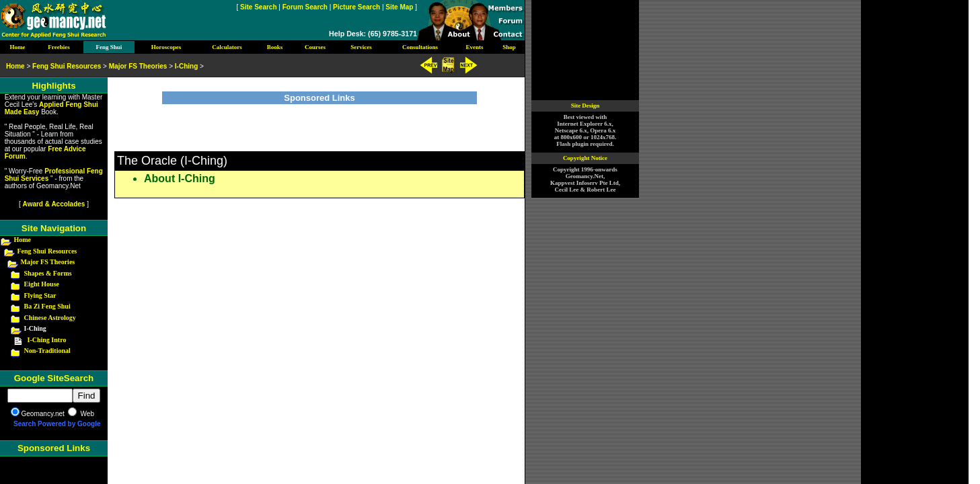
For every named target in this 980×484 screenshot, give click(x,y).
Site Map (399, 7)
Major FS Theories (48, 262)
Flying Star (40, 295)
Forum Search (305, 7)
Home (23, 240)
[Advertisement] (319, 124)
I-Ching (186, 66)
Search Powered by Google (57, 424)
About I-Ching (180, 178)
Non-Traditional (47, 351)
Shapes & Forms (48, 273)
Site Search (258, 7)
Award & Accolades (54, 204)
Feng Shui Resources (47, 251)
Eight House (42, 284)
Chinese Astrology (50, 318)
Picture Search (356, 7)
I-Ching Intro (47, 340)
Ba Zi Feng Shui (47, 306)
